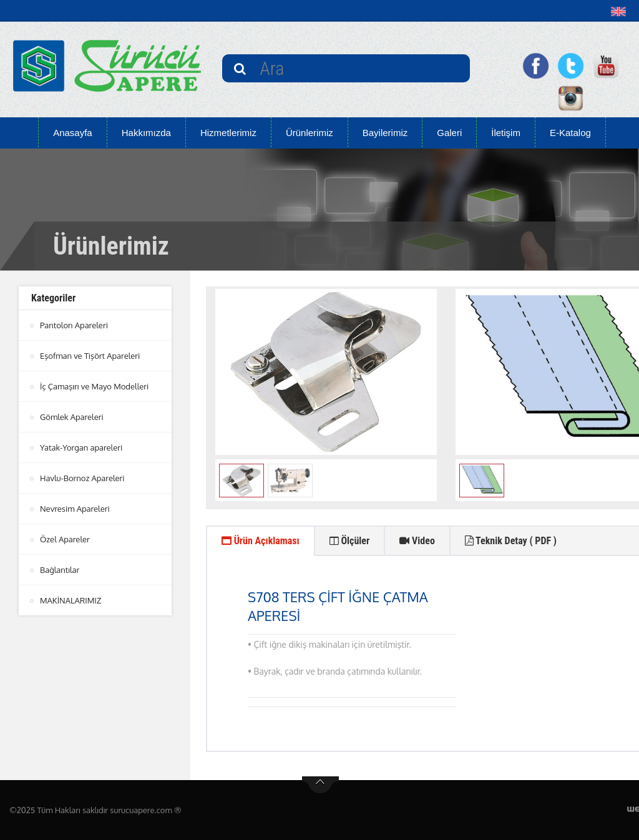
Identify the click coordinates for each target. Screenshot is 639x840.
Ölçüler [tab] (350, 541)
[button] (621, 11)
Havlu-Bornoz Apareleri (82, 478)
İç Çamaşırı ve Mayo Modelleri (94, 386)
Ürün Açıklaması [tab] (261, 541)
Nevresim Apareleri (75, 509)
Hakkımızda (146, 133)
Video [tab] (417, 541)
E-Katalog (570, 133)
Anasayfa (73, 133)
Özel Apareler (65, 539)
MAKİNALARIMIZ (71, 600)
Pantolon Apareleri (74, 325)
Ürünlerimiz (310, 133)
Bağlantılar (60, 570)
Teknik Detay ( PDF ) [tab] (511, 541)
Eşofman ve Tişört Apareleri (90, 356)
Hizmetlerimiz (228, 133)
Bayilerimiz (385, 133)
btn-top (320, 785)
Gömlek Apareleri (72, 417)
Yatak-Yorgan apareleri (81, 447)
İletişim (506, 133)
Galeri (449, 133)
